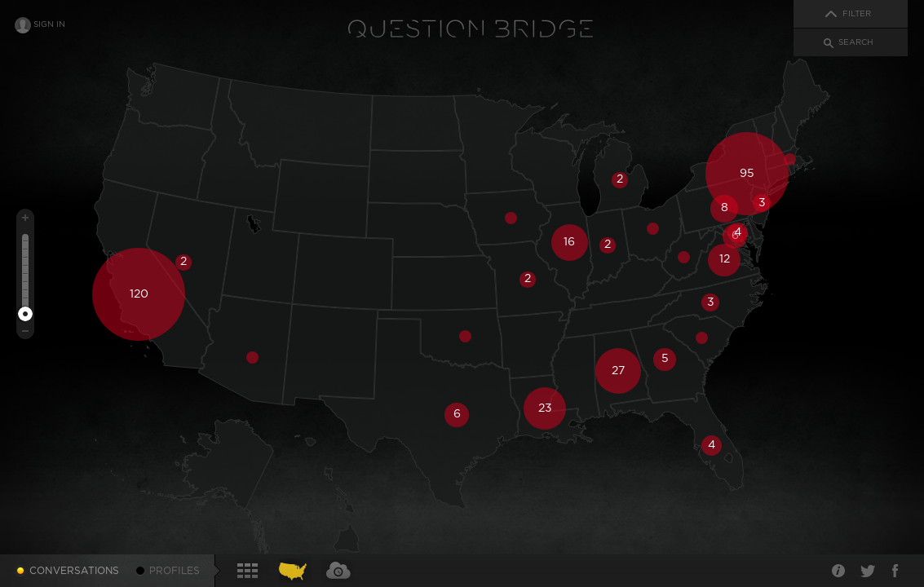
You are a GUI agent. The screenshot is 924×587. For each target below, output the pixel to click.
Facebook (895, 571)
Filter (857, 14)
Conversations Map (295, 571)
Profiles (175, 571)
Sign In (49, 24)
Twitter (867, 571)
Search (856, 42)
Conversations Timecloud (338, 571)
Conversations (75, 571)
